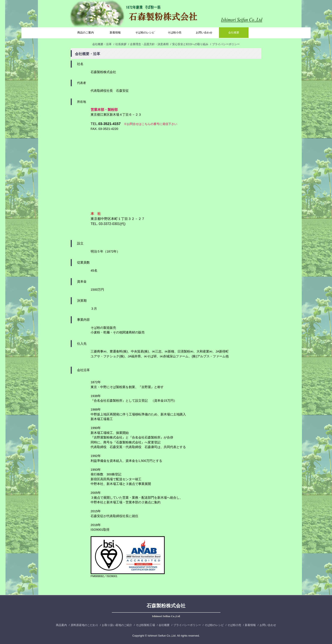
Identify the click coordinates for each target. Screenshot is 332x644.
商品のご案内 (86, 33)
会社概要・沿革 (102, 44)
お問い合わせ (204, 33)
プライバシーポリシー (226, 44)
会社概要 (234, 33)
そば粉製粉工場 (145, 625)
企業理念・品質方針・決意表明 (149, 44)
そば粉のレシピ (145, 33)
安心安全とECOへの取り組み (190, 44)
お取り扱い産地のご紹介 (117, 625)
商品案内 (61, 625)
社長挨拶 (121, 44)
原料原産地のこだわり (84, 625)
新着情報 (115, 33)
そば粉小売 (175, 33)
